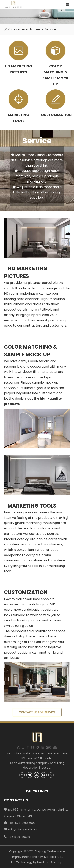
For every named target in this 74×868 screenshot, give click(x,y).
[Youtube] (37, 775)
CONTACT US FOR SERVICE (37, 712)
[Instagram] (44, 775)
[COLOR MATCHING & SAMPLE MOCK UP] (37, 428)
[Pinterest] (51, 775)
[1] (37, 17)
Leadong (43, 862)
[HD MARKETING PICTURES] (37, 238)
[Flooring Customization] (37, 682)
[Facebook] (22, 775)
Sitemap (56, 862)
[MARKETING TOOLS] (37, 475)
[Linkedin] (29, 775)
